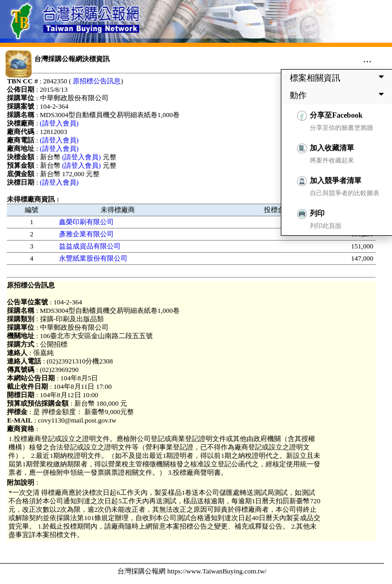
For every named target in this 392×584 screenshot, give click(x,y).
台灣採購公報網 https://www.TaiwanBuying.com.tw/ (192, 571)
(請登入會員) (60, 123)
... (367, 59)
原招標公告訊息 (97, 81)
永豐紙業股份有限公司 (93, 258)
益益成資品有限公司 (90, 246)
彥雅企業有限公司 (86, 234)
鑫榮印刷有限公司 (86, 222)
